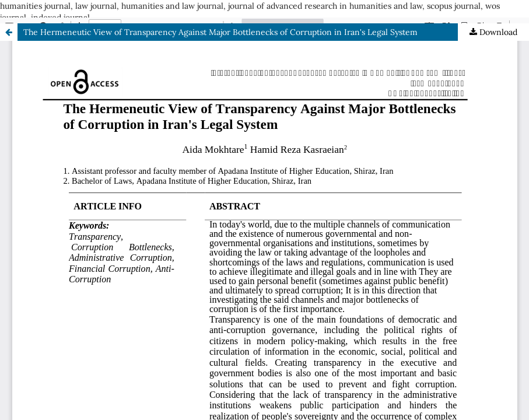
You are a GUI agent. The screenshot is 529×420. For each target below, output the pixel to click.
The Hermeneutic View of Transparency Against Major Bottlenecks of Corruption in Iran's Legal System (220, 32)
